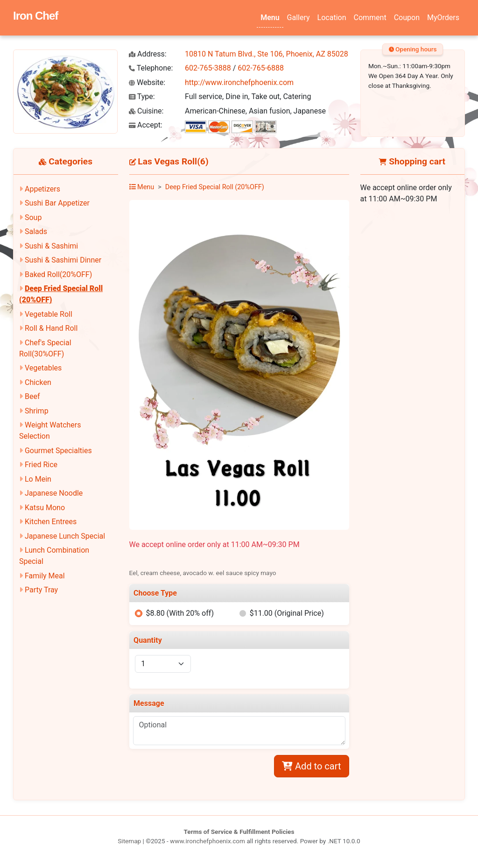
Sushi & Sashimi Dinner (63, 260)
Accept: (146, 125)
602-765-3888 (208, 68)
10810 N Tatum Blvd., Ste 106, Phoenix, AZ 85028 (267, 54)
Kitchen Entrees (51, 522)
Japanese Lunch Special (65, 536)
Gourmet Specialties (58, 451)
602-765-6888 (261, 68)
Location (332, 18)
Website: (147, 82)
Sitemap (129, 841)
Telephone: (151, 68)
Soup (33, 217)
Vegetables (43, 368)
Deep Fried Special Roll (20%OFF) (215, 187)
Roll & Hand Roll (51, 328)
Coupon (407, 18)
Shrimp (37, 411)
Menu (270, 18)
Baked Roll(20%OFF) (58, 274)
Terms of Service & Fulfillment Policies (239, 832)
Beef (32, 396)
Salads (36, 231)
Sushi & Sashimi (51, 246)
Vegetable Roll (49, 314)
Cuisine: (146, 111)
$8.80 (180, 613)
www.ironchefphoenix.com (207, 841)
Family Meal (45, 576)
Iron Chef (35, 16)
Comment (370, 18)
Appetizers (42, 189)
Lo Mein (38, 479)
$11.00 (287, 613)
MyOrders (443, 18)
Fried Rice (41, 465)
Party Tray (41, 590)
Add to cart (311, 766)
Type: (142, 96)
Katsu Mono (45, 508)
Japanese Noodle (54, 493)
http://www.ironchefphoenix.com (239, 82)
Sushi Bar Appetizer (57, 203)
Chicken (38, 382)
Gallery (299, 18)
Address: (148, 54)
